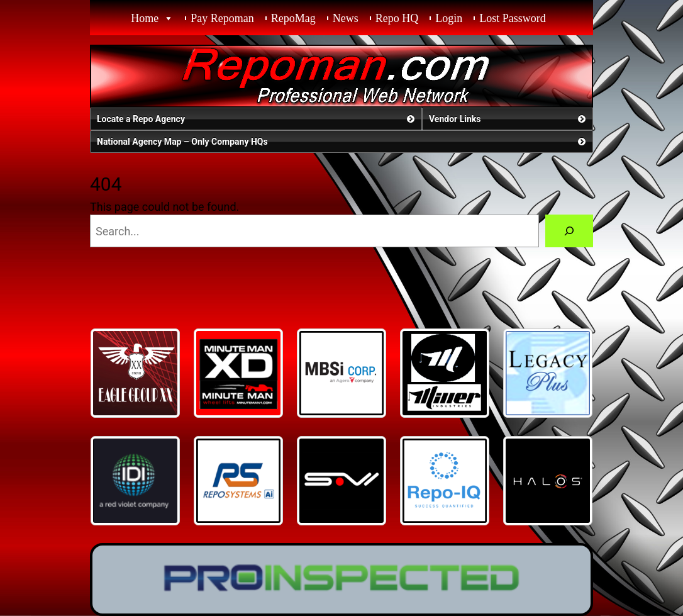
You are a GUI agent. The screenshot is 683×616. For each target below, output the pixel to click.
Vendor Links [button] (508, 119)
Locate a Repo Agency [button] (257, 119)
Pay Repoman (222, 18)
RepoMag (293, 18)
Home (145, 18)
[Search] (569, 231)
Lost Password (513, 18)
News (346, 18)
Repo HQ (397, 18)
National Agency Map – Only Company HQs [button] (342, 142)
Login (449, 18)
